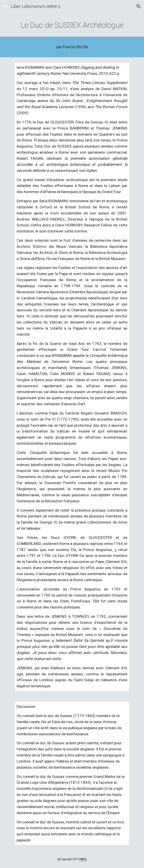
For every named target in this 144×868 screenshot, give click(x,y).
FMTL (83, 859)
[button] (5, 6)
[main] (72, 25)
